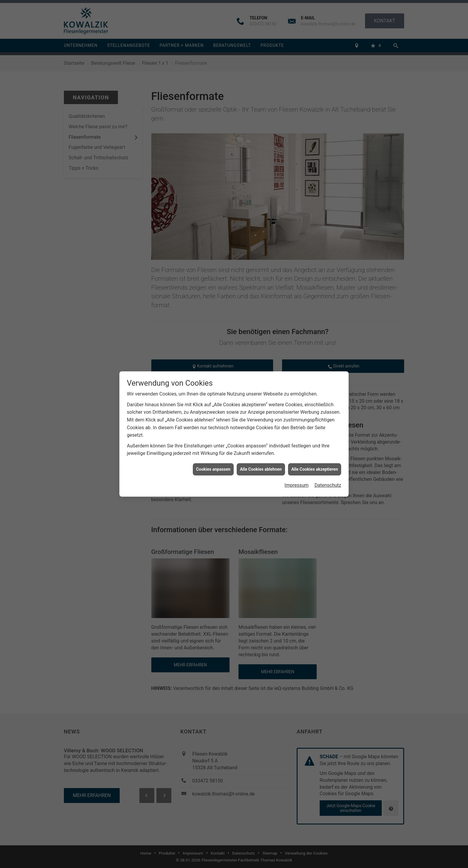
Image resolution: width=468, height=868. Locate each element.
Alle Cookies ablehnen (261, 451)
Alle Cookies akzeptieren (315, 451)
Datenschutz (328, 467)
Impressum (297, 467)
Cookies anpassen (213, 451)
